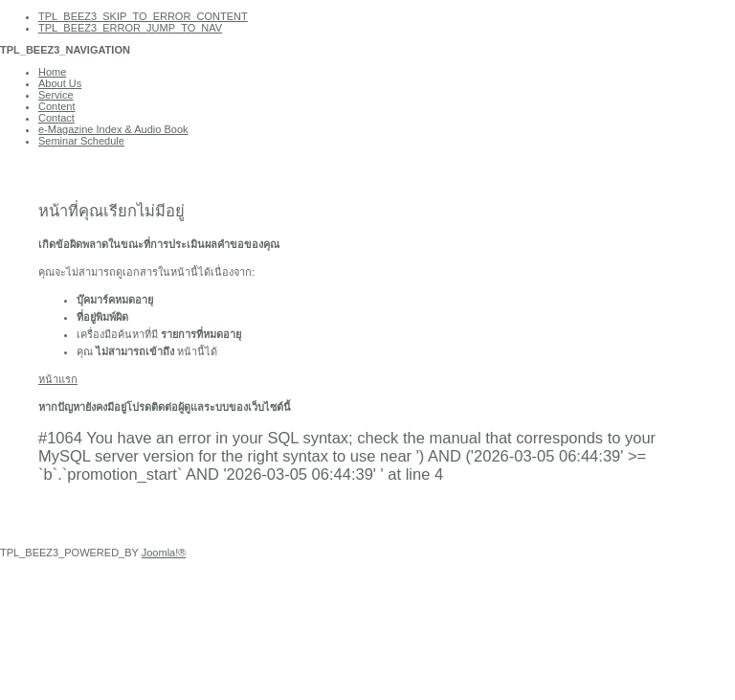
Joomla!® (164, 553)
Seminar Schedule (81, 141)
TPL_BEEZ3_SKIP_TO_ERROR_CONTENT (143, 16)
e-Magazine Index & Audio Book (113, 129)
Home (52, 72)
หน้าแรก (58, 379)
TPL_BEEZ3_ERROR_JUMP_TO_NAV (130, 28)
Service (56, 95)
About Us (60, 83)
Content (57, 106)
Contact (56, 118)
